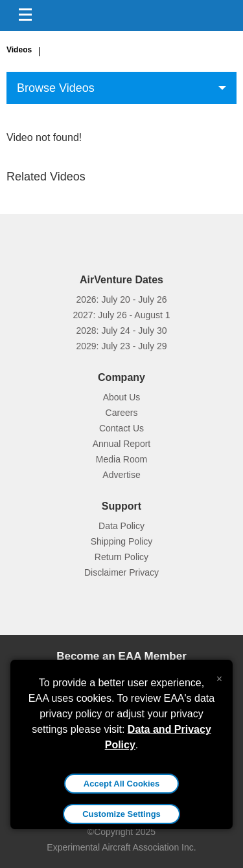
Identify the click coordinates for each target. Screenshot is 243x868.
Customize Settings (121, 814)
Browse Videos (56, 88)
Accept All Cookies (121, 784)
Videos (19, 50)
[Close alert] (219, 676)
